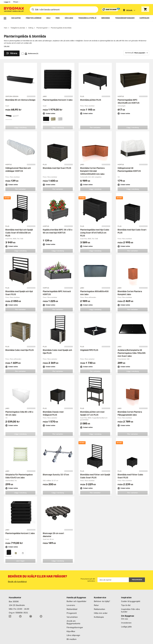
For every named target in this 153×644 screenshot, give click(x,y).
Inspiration (126, 594)
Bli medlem (72, 635)
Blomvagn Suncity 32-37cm (56, 471)
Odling (31, 24)
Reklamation (100, 605)
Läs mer (7, 42)
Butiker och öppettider (76, 598)
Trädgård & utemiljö (18, 24)
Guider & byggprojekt (131, 598)
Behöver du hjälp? (102, 598)
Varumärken (72, 613)
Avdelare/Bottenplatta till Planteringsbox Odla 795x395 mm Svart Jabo (132, 349)
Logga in (7, 2)
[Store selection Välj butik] (129, 10)
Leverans (71, 601)
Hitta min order (101, 609)
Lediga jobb (126, 623)
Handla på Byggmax (76, 594)
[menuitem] (5, 18)
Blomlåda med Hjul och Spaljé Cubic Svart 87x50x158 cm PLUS (19, 229)
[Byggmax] (14, 10)
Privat (16, 2)
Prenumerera (137, 576)
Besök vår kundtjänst (17, 578)
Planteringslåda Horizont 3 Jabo (58, 96)
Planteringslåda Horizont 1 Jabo (20, 530)
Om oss (125, 615)
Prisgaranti (72, 609)
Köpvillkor (71, 628)
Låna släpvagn (73, 632)
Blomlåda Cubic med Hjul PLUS (20, 346)
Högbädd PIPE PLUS (89, 346)
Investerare (126, 619)
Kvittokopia (99, 613)
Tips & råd (126, 601)
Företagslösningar (75, 624)
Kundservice (100, 594)
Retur (96, 601)
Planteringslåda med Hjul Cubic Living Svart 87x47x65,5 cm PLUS (95, 229)
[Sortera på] (136, 49)
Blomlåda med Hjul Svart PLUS (57, 164)
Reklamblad (72, 605)
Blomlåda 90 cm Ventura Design (20, 96)
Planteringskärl (42, 24)
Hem (6, 24)
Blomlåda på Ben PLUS (91, 96)
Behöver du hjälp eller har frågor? (37, 573)
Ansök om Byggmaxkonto (73, 618)
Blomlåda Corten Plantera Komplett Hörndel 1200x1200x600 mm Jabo (92, 167)
